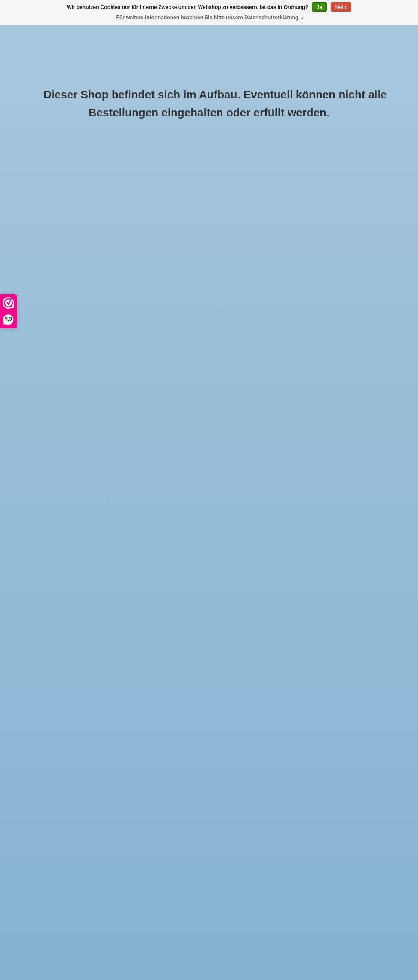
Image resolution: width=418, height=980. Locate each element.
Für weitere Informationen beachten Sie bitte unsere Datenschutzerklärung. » (210, 18)
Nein (341, 7)
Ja (319, 7)
